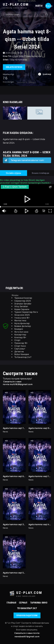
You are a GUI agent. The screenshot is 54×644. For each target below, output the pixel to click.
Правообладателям (27, 615)
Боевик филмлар (23, 326)
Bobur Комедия (22, 354)
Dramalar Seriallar (23, 304)
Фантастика (20, 320)
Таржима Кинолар (23, 298)
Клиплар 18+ (20, 337)
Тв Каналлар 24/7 (23, 357)
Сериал (23, 603)
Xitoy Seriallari (21, 306)
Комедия (19, 329)
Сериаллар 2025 (23, 301)
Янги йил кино (21, 332)
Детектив (19, 351)
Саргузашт (20, 349)
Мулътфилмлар (22, 323)
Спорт (17, 340)
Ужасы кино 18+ (22, 318)
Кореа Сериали (22, 309)
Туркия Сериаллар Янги (26, 312)
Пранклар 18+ (21, 343)
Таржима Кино (39, 603)
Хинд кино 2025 (22, 315)
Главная (11, 603)
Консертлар (20, 335)
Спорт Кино (20, 346)
